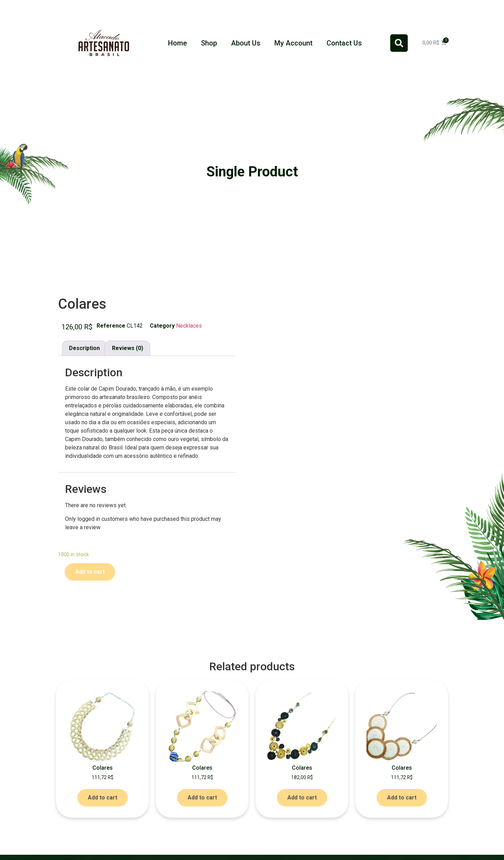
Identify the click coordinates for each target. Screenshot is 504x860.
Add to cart (90, 572)
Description (84, 348)
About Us (246, 43)
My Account (293, 43)
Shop (209, 43)
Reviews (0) (128, 348)
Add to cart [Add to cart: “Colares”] (103, 798)
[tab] (84, 348)
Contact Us (344, 43)
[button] (399, 43)
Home (177, 43)
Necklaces (189, 326)
